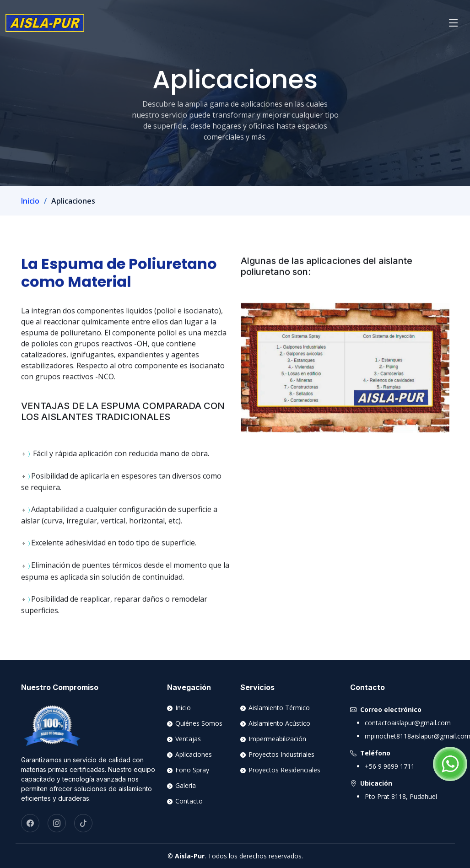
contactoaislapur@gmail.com (408, 723)
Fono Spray (191, 770)
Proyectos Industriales (281, 755)
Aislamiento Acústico (278, 723)
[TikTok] (83, 823)
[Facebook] (30, 823)
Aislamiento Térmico (278, 708)
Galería (185, 786)
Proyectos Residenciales (284, 770)
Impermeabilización (276, 739)
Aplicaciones (193, 755)
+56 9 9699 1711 (390, 766)
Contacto (188, 801)
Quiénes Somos (198, 723)
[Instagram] (57, 823)
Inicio (30, 201)
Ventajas (187, 739)
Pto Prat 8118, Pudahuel (401, 796)
